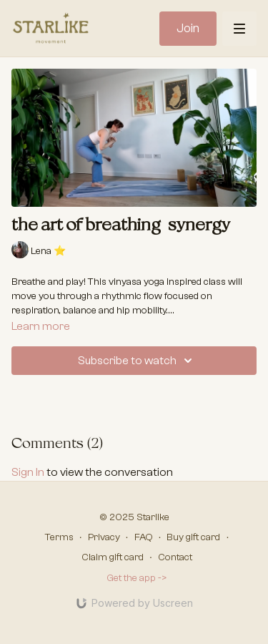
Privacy (104, 537)
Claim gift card (113, 557)
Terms (59, 537)
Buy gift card (193, 537)
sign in (28, 472)
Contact (175, 557)
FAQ (144, 537)
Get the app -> (137, 578)
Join (188, 28)
